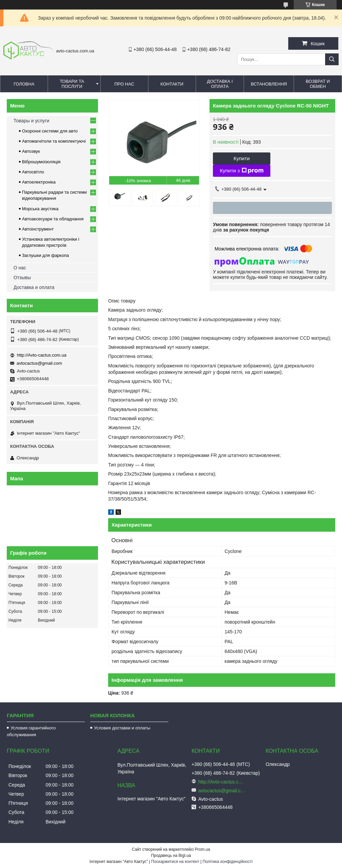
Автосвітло (33, 172)
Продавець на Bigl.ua (171, 855)
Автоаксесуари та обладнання (53, 219)
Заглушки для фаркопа (45, 255)
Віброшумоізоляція (41, 162)
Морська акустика (40, 209)
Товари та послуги (72, 84)
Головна (24, 84)
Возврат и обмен (318, 84)
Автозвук (31, 151)
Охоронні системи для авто (50, 131)
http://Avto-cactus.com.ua (42, 355)
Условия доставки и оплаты (122, 728)
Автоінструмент (38, 229)
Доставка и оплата (34, 287)
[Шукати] (332, 59)
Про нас (124, 84)
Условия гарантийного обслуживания (31, 731)
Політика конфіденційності (228, 862)
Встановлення (269, 84)
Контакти (172, 84)
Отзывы (22, 278)
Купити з (241, 171)
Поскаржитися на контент (175, 862)
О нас (20, 268)
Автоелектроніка (39, 182)
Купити (242, 158)
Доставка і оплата (220, 84)
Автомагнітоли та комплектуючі (54, 141)
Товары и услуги (31, 121)
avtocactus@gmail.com (39, 363)
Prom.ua (203, 849)
